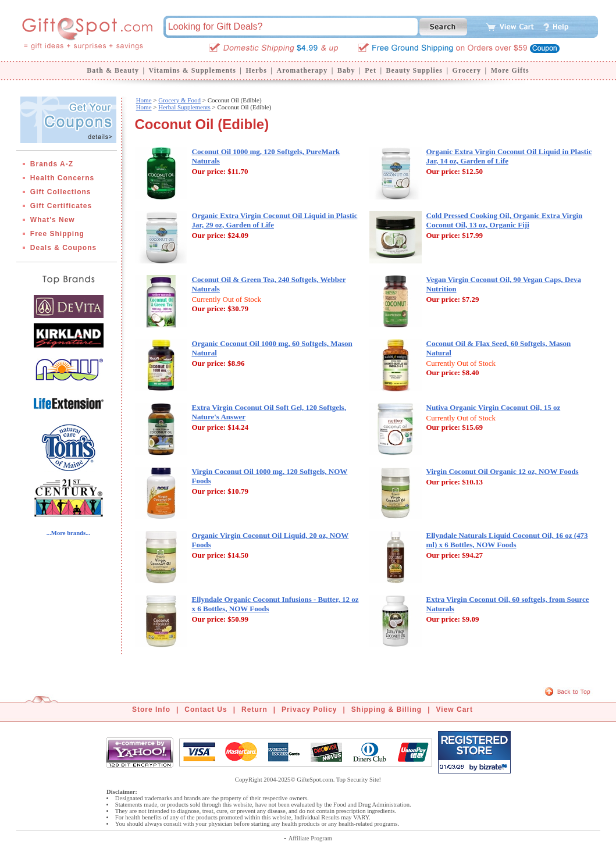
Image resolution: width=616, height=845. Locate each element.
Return (254, 709)
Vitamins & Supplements (193, 70)
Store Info (151, 709)
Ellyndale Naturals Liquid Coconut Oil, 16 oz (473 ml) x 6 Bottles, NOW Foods (507, 540)
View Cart (455, 709)
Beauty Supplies (414, 70)
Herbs (256, 70)
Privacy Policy (309, 709)
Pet (371, 70)
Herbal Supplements (184, 107)
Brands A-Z (52, 164)
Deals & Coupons (63, 248)
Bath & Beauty (113, 70)
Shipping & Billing (387, 709)
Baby (346, 70)
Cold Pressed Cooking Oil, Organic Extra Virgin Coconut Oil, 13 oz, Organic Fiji (505, 220)
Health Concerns (62, 178)
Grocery (467, 70)
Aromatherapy (302, 70)
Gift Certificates (61, 206)
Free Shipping (57, 234)
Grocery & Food (179, 100)
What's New (53, 220)
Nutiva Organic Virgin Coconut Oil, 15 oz (494, 407)
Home (144, 100)
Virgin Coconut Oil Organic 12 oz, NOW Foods (503, 471)
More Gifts (510, 70)
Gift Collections (61, 192)
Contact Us (206, 709)
